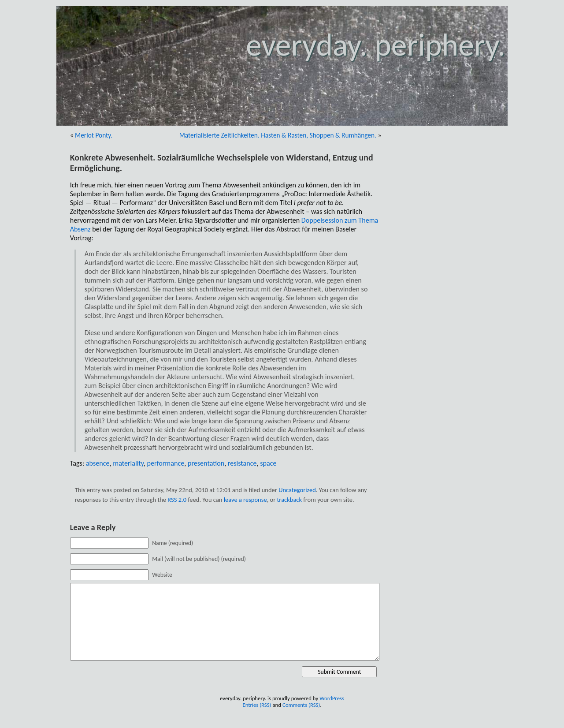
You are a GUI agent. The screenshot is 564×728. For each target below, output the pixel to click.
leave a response (245, 500)
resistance (242, 463)
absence (98, 463)
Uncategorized (297, 490)
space (268, 463)
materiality (128, 463)
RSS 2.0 (177, 500)
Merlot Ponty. (94, 135)
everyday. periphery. (376, 45)
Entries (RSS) (257, 705)
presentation (206, 463)
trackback (290, 500)
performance (166, 463)
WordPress (332, 698)
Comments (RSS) (301, 705)
